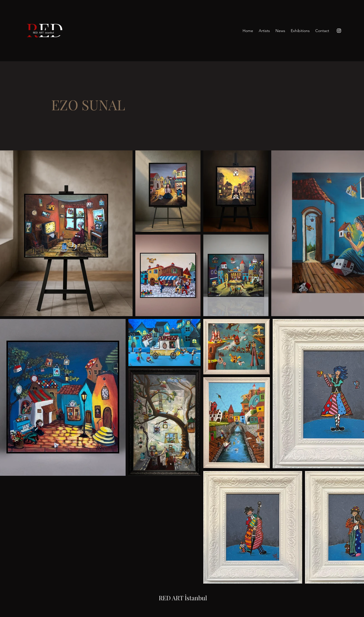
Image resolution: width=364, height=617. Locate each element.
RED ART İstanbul (183, 598)
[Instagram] (339, 31)
